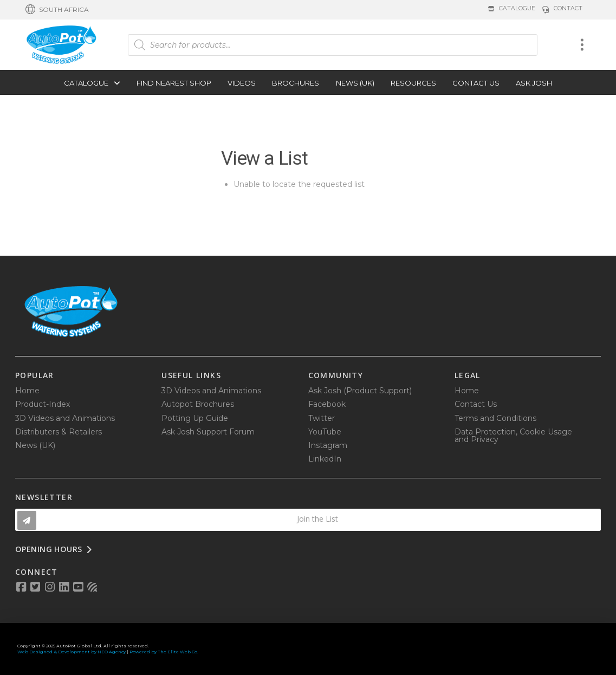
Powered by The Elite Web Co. (164, 652)
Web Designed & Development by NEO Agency (72, 652)
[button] (57, 10)
